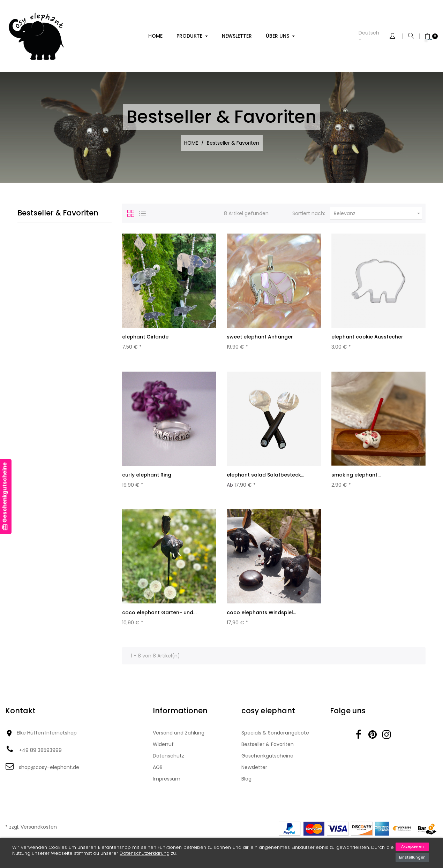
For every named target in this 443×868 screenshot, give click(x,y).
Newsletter (254, 772)
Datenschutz (168, 760)
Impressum (167, 783)
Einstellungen (412, 857)
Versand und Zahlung (179, 737)
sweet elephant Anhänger (260, 337)
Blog (246, 783)
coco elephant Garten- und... (159, 615)
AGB (158, 772)
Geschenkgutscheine (267, 760)
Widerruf (163, 749)
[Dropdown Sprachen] (374, 36)
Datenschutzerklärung (145, 853)
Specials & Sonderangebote (275, 737)
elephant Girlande (145, 337)
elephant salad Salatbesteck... (265, 476)
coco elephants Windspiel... (261, 615)
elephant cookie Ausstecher (367, 337)
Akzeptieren (412, 846)
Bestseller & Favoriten (58, 213)
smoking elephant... (356, 476)
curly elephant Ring (147, 476)
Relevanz (378, 213)
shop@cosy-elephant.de (49, 771)
